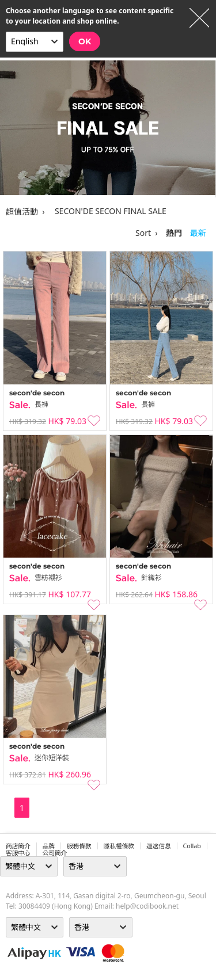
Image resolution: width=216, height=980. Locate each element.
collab (192, 846)
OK (85, 41)
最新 (198, 233)
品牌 (49, 846)
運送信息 (159, 846)
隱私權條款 (119, 846)
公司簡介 (55, 853)
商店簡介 (18, 846)
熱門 (174, 233)
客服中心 (18, 853)
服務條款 (79, 846)
